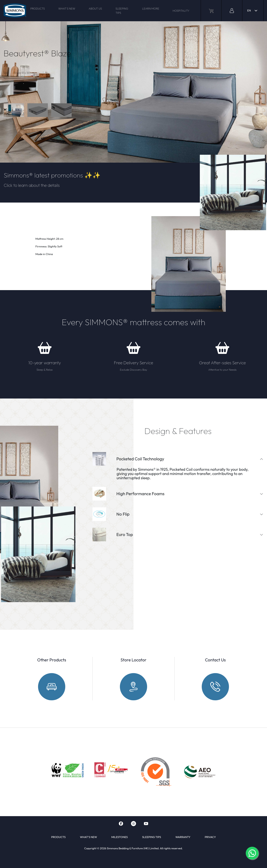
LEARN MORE (151, 9)
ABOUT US (95, 9)
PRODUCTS (38, 9)
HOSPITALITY (181, 11)
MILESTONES (120, 837)
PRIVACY (210, 837)
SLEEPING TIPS (122, 11)
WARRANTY (183, 837)
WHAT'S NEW (67, 9)
